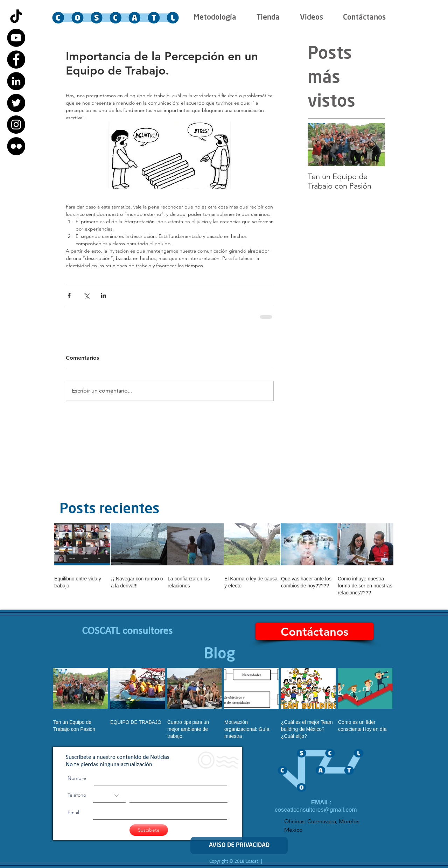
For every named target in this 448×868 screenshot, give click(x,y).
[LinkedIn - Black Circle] (16, 81)
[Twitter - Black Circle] (16, 103)
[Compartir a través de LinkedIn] (103, 295)
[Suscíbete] (149, 830)
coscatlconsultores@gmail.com (316, 810)
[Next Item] (373, 145)
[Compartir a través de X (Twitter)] (86, 295)
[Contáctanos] (314, 631)
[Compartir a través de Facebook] (69, 295)
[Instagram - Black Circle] (16, 125)
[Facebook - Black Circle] (16, 59)
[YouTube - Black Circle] (16, 38)
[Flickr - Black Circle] (16, 146)
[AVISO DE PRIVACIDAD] (239, 845)
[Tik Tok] (16, 16)
